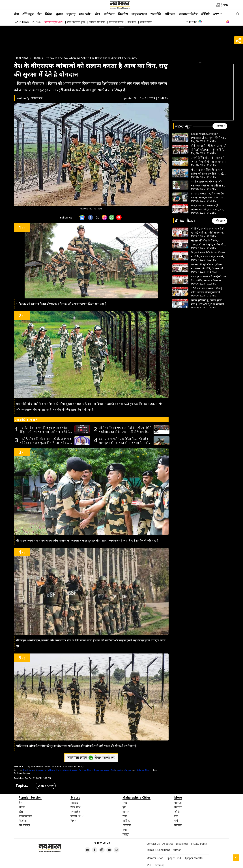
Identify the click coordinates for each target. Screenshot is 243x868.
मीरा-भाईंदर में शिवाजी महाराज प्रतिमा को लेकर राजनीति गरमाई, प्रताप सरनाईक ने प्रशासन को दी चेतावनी (208, 172)
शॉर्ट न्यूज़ (28, 14)
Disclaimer (182, 844)
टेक (176, 816)
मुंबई (125, 803)
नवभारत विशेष (188, 14)
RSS (149, 865)
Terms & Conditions (158, 850)
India (37, 58)
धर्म (176, 821)
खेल (98, 14)
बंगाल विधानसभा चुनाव (76, 22)
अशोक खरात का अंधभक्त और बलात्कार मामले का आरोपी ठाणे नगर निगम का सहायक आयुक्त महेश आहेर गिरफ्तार (207, 183)
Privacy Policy (199, 844)
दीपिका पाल (37, 98)
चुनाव (59, 14)
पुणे (124, 807)
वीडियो (206, 14)
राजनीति (156, 14)
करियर (178, 807)
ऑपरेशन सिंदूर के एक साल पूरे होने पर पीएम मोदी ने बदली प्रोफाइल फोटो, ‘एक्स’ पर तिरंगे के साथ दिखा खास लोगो (125, 430)
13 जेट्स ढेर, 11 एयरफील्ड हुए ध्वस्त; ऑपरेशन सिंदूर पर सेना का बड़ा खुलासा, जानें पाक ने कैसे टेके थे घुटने (46, 430)
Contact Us (153, 844)
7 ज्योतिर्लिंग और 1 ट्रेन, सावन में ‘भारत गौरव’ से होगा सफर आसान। (208, 160)
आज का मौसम (146, 22)
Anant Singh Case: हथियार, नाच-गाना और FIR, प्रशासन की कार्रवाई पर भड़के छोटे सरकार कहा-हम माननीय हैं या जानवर (207, 266)
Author (177, 850)
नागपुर (126, 812)
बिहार (73, 821)
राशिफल (170, 14)
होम (16, 14)
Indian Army (46, 786)
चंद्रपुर (126, 834)
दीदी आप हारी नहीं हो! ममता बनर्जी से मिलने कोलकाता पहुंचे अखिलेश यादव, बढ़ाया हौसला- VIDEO (209, 148)
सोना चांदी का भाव (116, 22)
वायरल (178, 803)
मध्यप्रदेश (75, 812)
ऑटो (177, 812)
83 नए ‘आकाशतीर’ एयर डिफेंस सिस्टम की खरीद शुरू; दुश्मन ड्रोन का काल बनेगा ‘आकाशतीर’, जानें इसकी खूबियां (124, 441)
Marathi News (155, 858)
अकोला (127, 825)
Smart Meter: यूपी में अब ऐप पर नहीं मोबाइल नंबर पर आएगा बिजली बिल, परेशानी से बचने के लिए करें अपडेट (207, 195)
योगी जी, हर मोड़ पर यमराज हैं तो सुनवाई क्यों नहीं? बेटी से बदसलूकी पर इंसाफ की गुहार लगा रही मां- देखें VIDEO (209, 231)
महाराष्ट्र (71, 14)
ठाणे (125, 816)
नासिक (126, 821)
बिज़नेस (123, 14)
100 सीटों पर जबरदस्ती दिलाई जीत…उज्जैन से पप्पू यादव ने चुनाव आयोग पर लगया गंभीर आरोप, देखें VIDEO (207, 290)
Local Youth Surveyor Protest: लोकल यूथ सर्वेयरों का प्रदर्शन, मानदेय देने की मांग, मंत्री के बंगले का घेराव (209, 136)
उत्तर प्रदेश (76, 807)
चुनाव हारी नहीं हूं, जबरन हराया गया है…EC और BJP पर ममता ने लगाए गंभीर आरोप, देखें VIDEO (208, 302)
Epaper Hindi (174, 858)
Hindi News (21, 58)
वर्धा (125, 830)
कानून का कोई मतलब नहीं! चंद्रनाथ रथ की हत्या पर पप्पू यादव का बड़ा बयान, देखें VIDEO (208, 207)
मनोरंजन (109, 14)
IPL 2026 (36, 22)
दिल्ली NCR (77, 816)
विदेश (49, 14)
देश (39, 14)
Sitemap (160, 865)
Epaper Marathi (194, 858)
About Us (168, 844)
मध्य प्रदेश (85, 14)
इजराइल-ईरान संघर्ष (97, 22)
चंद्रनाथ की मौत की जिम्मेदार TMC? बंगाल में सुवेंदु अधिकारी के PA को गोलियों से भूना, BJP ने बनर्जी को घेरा (208, 242)
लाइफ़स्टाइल (139, 14)
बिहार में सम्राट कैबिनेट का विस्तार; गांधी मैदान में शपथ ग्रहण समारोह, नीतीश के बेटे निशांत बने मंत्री (208, 254)
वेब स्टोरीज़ (24, 825)
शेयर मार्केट (132, 22)
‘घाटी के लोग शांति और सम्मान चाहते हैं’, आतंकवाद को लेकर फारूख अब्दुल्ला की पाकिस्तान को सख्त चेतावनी (46, 441)
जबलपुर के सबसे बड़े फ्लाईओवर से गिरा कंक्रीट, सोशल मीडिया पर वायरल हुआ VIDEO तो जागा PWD (209, 278)
